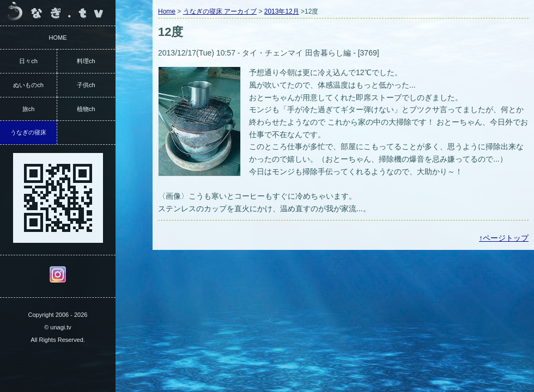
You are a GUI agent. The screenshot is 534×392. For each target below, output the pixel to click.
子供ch (86, 85)
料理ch (86, 61)
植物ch (86, 109)
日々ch (28, 61)
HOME (58, 38)
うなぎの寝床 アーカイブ (220, 11)
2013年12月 (282, 11)
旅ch (29, 109)
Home (167, 11)
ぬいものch (28, 85)
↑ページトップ (504, 238)
